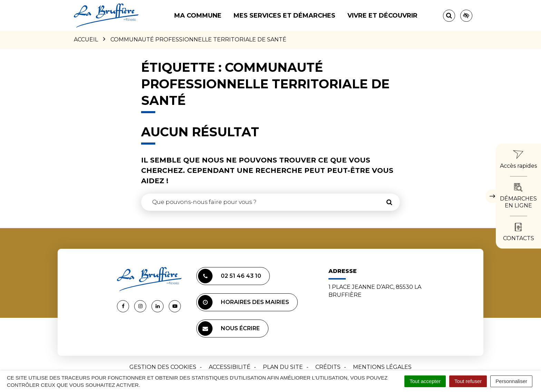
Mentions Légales (382, 367)
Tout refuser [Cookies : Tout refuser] (468, 381)
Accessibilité (230, 367)
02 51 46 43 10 (230, 276)
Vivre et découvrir (382, 16)
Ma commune (198, 16)
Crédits (328, 367)
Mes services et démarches (284, 16)
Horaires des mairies (244, 302)
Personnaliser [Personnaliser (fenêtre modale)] (511, 381)
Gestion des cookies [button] (163, 367)
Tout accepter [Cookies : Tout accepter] (425, 381)
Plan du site (283, 367)
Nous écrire (229, 329)
